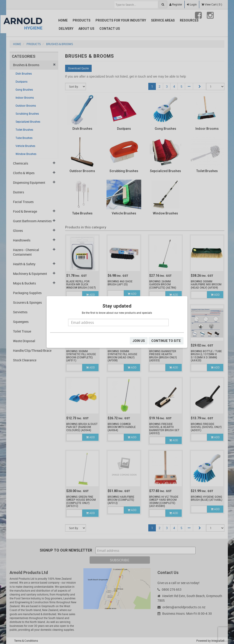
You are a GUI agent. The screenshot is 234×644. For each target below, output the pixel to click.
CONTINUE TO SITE (166, 341)
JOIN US (139, 341)
